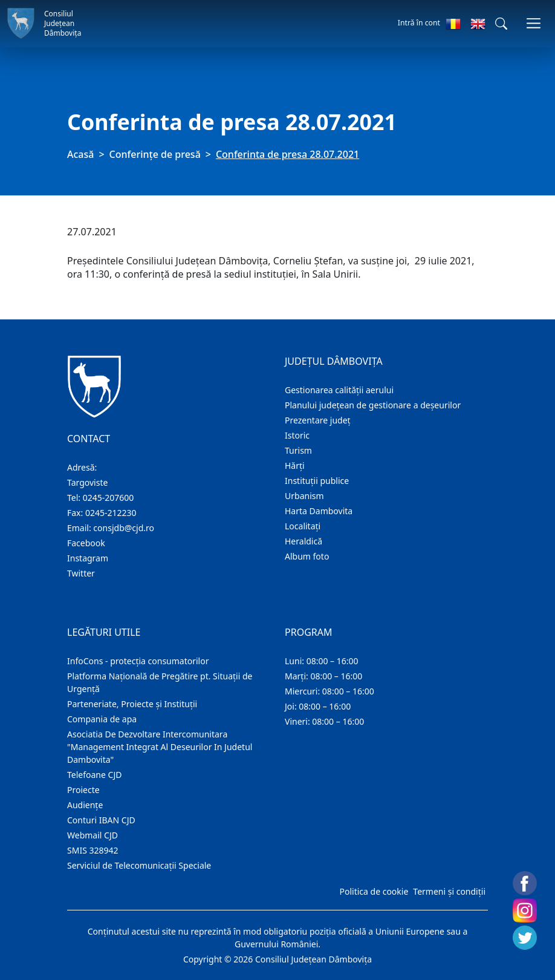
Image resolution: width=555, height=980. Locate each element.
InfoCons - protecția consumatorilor (138, 661)
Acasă (80, 154)
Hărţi (295, 465)
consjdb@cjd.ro (124, 528)
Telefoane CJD (94, 775)
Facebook (86, 543)
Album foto (307, 556)
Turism (298, 450)
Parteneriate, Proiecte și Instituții (132, 704)
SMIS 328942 (93, 850)
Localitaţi (303, 526)
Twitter (81, 573)
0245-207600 (109, 498)
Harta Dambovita (319, 511)
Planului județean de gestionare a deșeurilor (373, 405)
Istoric (297, 435)
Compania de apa (102, 719)
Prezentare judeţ (318, 420)
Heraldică (303, 541)
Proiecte (83, 790)
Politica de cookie (374, 891)
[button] (501, 24)
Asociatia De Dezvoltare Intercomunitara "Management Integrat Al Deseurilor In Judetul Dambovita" (160, 747)
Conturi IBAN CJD (101, 820)
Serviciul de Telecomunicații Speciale (139, 865)
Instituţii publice (317, 481)
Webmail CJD (92, 835)
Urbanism (304, 496)
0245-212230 (111, 513)
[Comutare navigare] (534, 23)
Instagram (88, 558)
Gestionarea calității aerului (339, 390)
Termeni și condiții (449, 891)
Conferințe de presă (155, 154)
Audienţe (85, 805)
